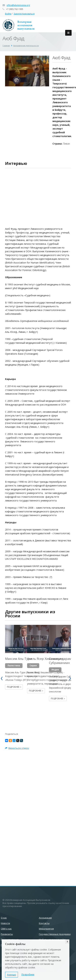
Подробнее (14, 687)
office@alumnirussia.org (18, 5)
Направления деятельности (26, 45)
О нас (4, 918)
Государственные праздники (55, 934)
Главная (6, 45)
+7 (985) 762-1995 (15, 9)
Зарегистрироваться (24, 14)
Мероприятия (46, 929)
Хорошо (12, 975)
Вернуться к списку (17, 748)
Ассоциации (45, 918)
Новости (5, 923)
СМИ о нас (6, 929)
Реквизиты (7, 934)
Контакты (44, 923)
